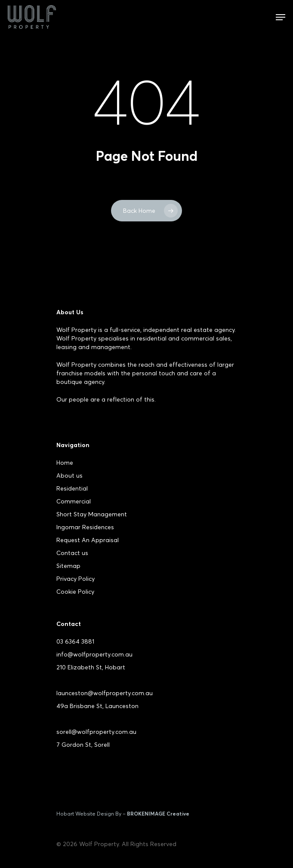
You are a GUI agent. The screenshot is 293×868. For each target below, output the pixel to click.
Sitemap (68, 566)
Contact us (72, 553)
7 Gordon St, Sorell (83, 745)
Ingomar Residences (85, 527)
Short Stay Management (92, 514)
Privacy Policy (76, 579)
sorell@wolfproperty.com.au (96, 732)
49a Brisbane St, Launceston (97, 706)
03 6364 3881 (75, 641)
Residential (72, 488)
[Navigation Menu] (281, 17)
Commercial (74, 501)
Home (65, 463)
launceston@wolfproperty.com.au (105, 693)
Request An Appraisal (88, 540)
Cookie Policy (75, 592)
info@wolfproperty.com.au (94, 654)
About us (69, 475)
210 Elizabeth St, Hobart (91, 667)
